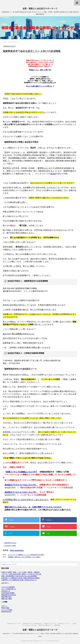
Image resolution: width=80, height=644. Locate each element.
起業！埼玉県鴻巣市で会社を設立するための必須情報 (19, 576)
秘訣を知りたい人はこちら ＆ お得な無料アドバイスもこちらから (33, 507)
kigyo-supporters (17, 550)
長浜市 (53, 174)
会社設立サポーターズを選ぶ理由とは (32, 624)
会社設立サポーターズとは (14, 624)
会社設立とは (6, 591)
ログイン (4, 606)
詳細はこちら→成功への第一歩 (40, 70)
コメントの (7, 610)
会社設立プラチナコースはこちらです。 (21, 485)
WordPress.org (6, 612)
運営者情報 (57, 625)
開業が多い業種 (7, 599)
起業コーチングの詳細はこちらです (21, 472)
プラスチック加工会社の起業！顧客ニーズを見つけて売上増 (21, 574)
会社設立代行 (8, 546)
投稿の (5, 608)
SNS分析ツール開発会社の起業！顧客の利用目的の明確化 (21, 578)
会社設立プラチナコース (50, 624)
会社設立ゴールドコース (65, 624)
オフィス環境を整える (9, 589)
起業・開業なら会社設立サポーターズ (40, 9)
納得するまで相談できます (45, 625)
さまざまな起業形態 (8, 587)
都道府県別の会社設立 (10, 543)
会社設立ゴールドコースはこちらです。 (21, 492)
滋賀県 (14, 546)
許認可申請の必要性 (8, 593)
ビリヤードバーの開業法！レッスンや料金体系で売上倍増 (26, 555)
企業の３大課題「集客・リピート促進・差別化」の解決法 (20, 572)
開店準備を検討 (7, 597)
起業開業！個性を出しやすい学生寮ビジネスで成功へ (24, 557)
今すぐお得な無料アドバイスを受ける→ (40, 86)
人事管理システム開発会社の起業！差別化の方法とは (19, 580)
